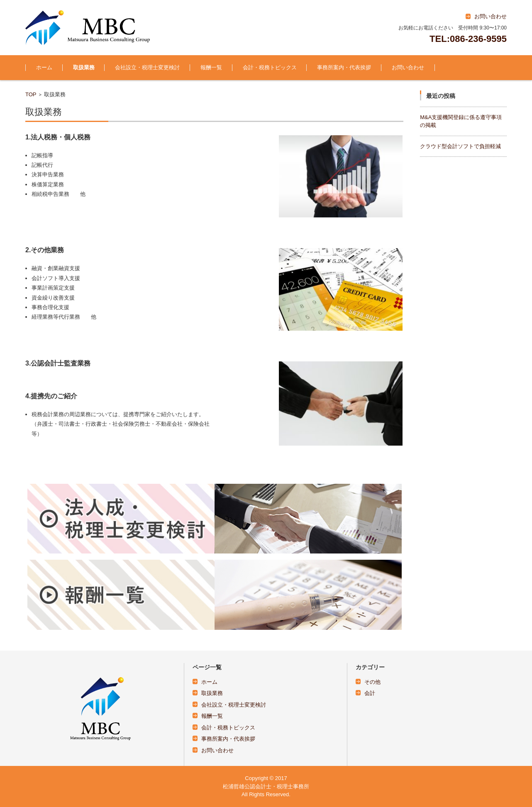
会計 (370, 693)
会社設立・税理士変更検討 (147, 67)
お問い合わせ (408, 67)
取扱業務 (84, 67)
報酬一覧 (211, 67)
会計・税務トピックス (270, 67)
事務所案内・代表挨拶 (344, 67)
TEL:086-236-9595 (468, 39)
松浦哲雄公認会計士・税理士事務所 (266, 786)
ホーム (44, 67)
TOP (31, 94)
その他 (372, 682)
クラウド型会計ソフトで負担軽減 (460, 146)
